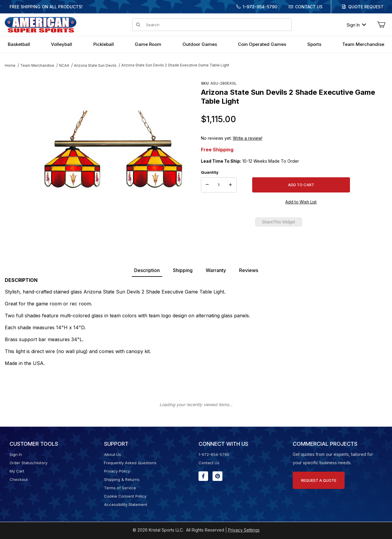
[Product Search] (217, 25)
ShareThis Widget (279, 222)
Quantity (210, 172)
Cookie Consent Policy (125, 496)
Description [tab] (147, 270)
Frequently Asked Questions (130, 463)
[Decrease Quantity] (207, 185)
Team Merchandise (37, 65)
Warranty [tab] (216, 270)
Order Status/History (28, 463)
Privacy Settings (244, 530)
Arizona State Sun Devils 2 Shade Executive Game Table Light (175, 65)
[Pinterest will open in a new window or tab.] (217, 476)
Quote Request (366, 7)
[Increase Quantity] (230, 185)
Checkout (19, 479)
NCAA (64, 65)
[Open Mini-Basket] (381, 25)
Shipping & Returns (122, 479)
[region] (17, 148)
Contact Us (309, 7)
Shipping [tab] (183, 270)
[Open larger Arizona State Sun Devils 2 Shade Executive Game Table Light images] (113, 150)
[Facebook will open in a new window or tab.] (203, 476)
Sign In (356, 25)
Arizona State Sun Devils (95, 65)
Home (10, 65)
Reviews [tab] (249, 270)
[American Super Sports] (41, 24)
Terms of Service (120, 488)
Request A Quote (319, 480)
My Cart (17, 471)
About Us (113, 454)
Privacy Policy (117, 471)
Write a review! (248, 138)
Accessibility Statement (126, 504)
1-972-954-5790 (260, 7)
